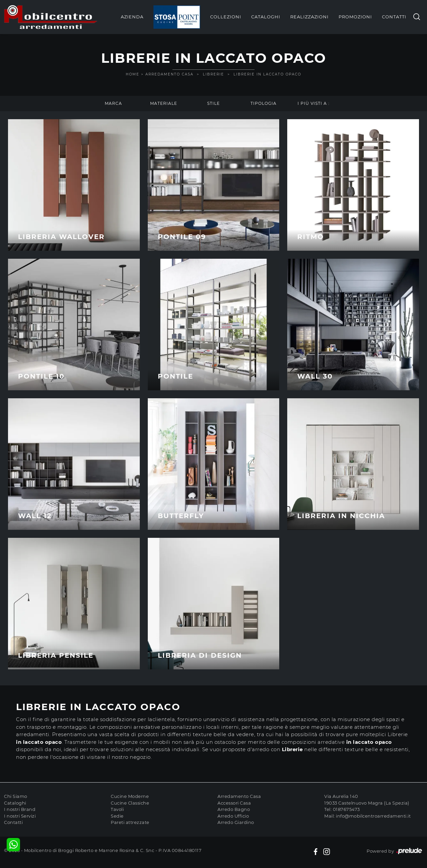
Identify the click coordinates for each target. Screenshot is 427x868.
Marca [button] (113, 103)
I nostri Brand (20, 809)
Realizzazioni (309, 17)
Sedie (117, 816)
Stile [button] (213, 103)
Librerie (213, 74)
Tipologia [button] (264, 103)
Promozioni (355, 17)
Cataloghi (266, 17)
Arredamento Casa (169, 74)
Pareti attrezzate (130, 822)
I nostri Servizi (20, 816)
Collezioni (226, 17)
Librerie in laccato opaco (267, 74)
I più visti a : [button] (314, 103)
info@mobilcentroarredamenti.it (373, 816)
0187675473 (346, 809)
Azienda (132, 17)
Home (133, 74)
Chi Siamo (16, 796)
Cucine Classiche (130, 803)
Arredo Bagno (234, 809)
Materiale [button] (164, 103)
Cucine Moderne (130, 796)
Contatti (394, 17)
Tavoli (117, 809)
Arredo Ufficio (233, 816)
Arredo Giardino (236, 822)
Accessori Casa (234, 803)
